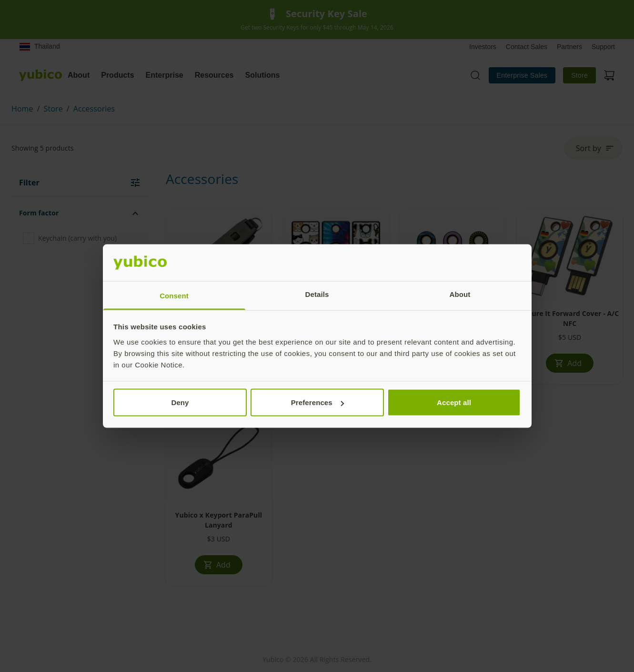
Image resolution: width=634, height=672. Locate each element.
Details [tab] (317, 294)
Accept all (454, 402)
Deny (180, 402)
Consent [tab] (174, 295)
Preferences (317, 402)
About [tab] (460, 294)
